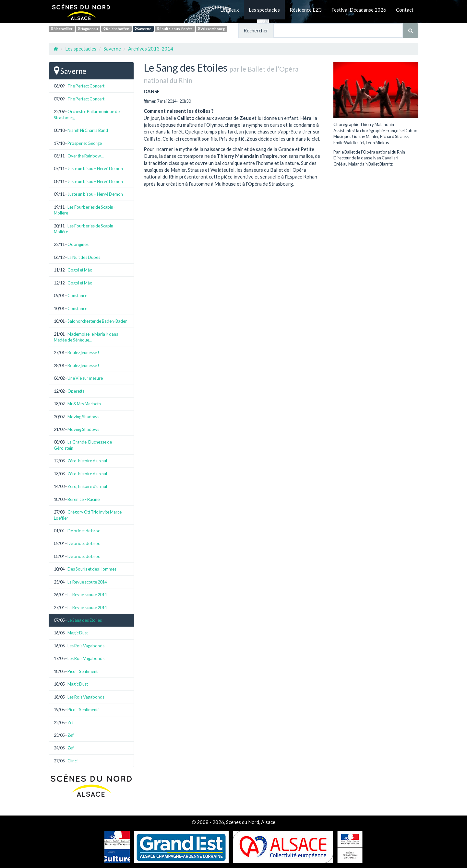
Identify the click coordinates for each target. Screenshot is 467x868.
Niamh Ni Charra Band (88, 130)
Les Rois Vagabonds (86, 646)
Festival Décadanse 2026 (359, 10)
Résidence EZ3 (306, 10)
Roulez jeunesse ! (83, 353)
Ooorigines (78, 244)
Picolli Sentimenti (83, 671)
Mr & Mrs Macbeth (84, 404)
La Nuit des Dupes (84, 257)
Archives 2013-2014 (151, 49)
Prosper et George (85, 143)
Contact (405, 10)
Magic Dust (78, 633)
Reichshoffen (116, 29)
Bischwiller (62, 29)
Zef (71, 723)
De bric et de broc (84, 531)
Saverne (143, 29)
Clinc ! (73, 761)
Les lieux (230, 10)
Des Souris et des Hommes (92, 569)
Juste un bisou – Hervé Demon (95, 168)
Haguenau (88, 29)
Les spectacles (264, 10)
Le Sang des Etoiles (85, 620)
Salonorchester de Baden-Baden (97, 321)
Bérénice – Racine (84, 499)
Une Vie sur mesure (85, 378)
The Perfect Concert (86, 86)
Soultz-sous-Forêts (175, 29)
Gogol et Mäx (80, 270)
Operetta (76, 391)
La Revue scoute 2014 (87, 582)
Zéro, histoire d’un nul (87, 461)
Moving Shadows (83, 417)
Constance (77, 295)
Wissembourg (211, 29)
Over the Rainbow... (86, 156)
